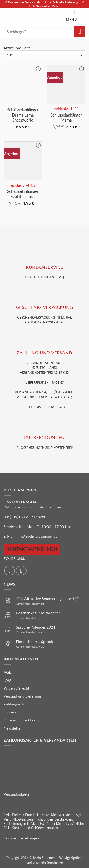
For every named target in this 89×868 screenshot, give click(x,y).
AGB (7, 672)
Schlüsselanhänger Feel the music (23, 194)
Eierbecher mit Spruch (34, 641)
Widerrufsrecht (16, 688)
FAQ (7, 680)
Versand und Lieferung (22, 696)
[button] (74, 17)
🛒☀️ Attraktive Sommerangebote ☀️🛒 (48, 598)
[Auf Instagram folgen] (21, 571)
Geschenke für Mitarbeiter (38, 613)
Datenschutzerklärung (22, 720)
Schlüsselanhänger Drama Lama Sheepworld (23, 115)
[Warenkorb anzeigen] (83, 17)
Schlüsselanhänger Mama (66, 118)
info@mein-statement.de (37, 536)
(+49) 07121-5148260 (28, 517)
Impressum (13, 712)
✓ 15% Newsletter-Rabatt (57, 4)
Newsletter (13, 728)
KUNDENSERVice (44, 267)
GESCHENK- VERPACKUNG (45, 307)
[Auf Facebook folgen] (9, 571)
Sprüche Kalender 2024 (35, 627)
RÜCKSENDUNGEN (44, 438)
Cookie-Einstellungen (21, 838)
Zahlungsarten (16, 704)
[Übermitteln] (80, 32)
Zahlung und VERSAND (44, 353)
